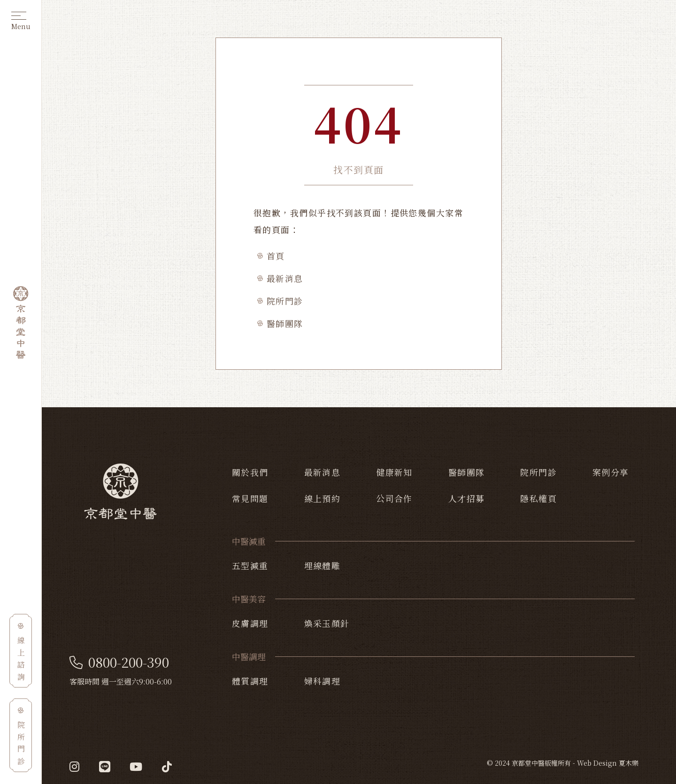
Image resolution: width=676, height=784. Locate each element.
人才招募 (467, 498)
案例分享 (611, 472)
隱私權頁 (538, 498)
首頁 (276, 256)
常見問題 (250, 498)
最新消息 (285, 278)
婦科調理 (323, 681)
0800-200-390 (119, 662)
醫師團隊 (285, 323)
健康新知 (394, 472)
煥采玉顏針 (327, 623)
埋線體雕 (323, 565)
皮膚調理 (250, 623)
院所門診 (285, 301)
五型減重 (250, 565)
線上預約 (323, 498)
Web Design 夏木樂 (608, 763)
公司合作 (394, 498)
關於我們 (250, 472)
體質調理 (250, 681)
